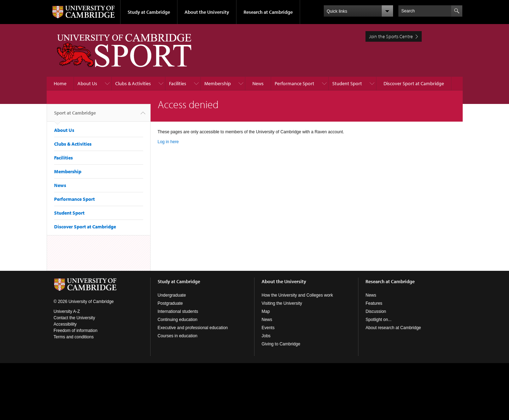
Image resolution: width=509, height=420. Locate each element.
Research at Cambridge (268, 12)
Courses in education (178, 336)
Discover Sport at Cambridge (414, 83)
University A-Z (67, 311)
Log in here (168, 142)
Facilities (178, 83)
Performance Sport (294, 83)
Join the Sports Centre (391, 36)
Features (374, 303)
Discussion (376, 311)
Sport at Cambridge (75, 116)
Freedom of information (76, 331)
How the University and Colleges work (297, 295)
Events (268, 328)
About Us (87, 83)
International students (178, 311)
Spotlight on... (378, 320)
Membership (218, 83)
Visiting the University (282, 303)
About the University (207, 12)
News (258, 83)
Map (266, 311)
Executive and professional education (193, 328)
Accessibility (65, 324)
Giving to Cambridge (281, 344)
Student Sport (347, 83)
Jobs (266, 336)
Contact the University (74, 318)
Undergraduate (172, 295)
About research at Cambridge (393, 328)
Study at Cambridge (149, 12)
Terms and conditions (74, 337)
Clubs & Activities (133, 83)
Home (60, 83)
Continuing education (178, 320)
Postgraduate (170, 303)
